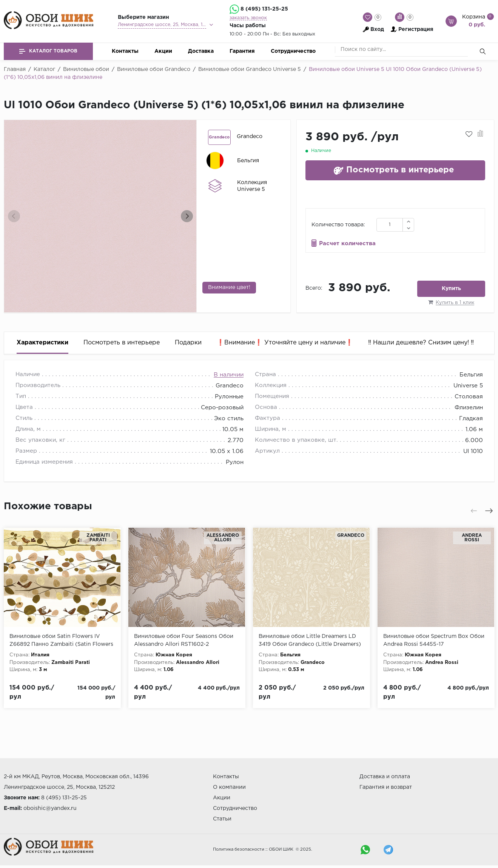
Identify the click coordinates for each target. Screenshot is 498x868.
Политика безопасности (239, 850)
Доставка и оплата (385, 777)
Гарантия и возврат (386, 787)
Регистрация (416, 29)
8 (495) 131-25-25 (264, 9)
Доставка (201, 51)
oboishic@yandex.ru (50, 808)
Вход (377, 29)
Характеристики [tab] (42, 343)
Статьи (222, 819)
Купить (451, 289)
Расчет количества (347, 244)
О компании (229, 787)
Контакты (125, 51)
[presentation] (14, 216)
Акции (163, 51)
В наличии (229, 375)
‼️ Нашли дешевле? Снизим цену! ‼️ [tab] (421, 343)
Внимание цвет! (229, 287)
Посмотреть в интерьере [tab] (122, 343)
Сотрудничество (293, 51)
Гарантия (242, 51)
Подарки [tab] (188, 343)
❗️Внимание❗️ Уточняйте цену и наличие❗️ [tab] (285, 343)
